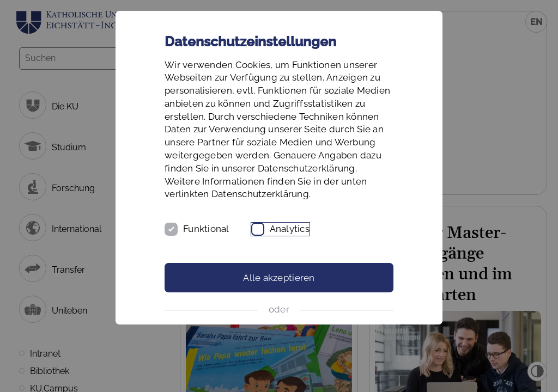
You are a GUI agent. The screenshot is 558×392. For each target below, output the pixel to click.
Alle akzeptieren (279, 278)
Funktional (206, 229)
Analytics (290, 229)
